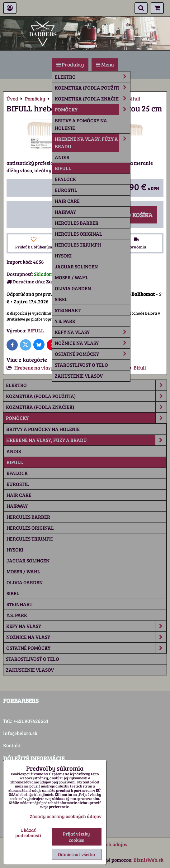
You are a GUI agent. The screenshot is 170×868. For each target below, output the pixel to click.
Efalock (65, 179)
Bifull (63, 168)
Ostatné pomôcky (92, 354)
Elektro (92, 77)
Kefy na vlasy (92, 332)
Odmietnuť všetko (76, 854)
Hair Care (67, 201)
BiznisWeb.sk (149, 860)
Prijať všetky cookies (76, 837)
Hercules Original (78, 234)
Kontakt (12, 745)
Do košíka (134, 215)
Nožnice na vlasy (92, 343)
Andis (62, 157)
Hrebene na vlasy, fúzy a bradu (92, 143)
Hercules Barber (77, 223)
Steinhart (68, 310)
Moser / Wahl (72, 277)
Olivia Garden (73, 288)
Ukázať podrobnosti (28, 833)
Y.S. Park (65, 321)
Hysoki (63, 255)
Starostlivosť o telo (81, 365)
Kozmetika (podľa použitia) (92, 88)
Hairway (65, 212)
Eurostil (66, 190)
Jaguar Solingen (76, 266)
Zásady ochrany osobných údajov (66, 816)
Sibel (61, 299)
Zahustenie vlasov (79, 376)
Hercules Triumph (78, 245)
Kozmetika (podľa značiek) (92, 99)
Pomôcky (92, 110)
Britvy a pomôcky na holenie (81, 124)
